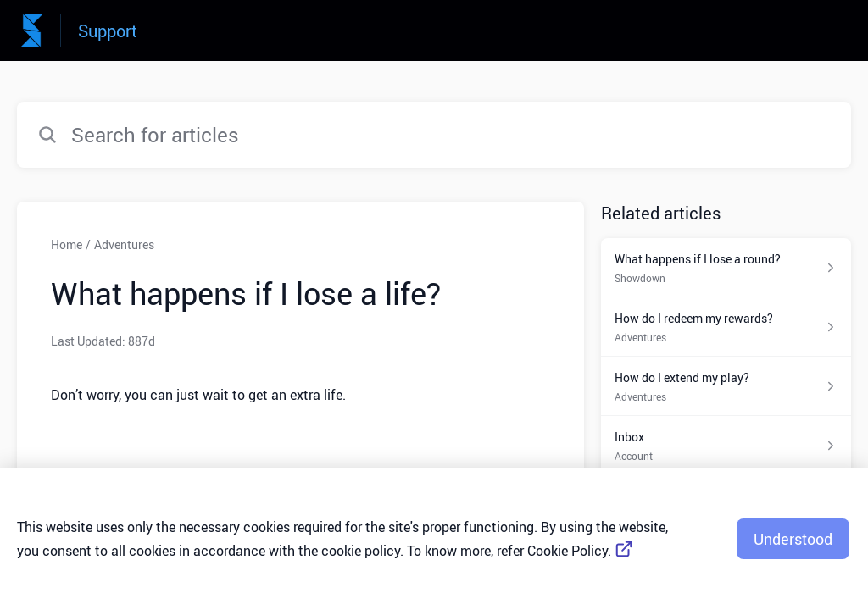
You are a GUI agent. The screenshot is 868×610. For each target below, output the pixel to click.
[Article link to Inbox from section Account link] (726, 446)
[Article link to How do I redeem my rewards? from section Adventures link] (726, 327)
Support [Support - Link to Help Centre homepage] (108, 31)
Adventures (124, 244)
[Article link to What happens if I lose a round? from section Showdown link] (726, 268)
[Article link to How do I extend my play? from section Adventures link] (726, 386)
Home (67, 244)
